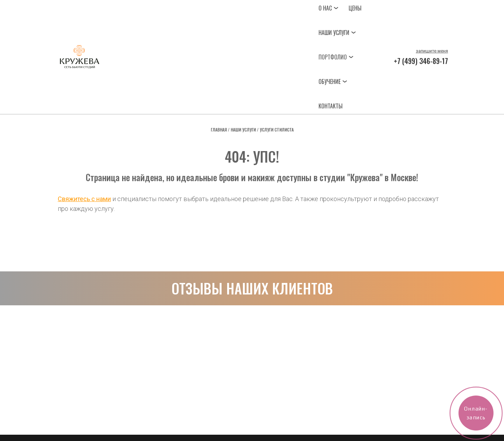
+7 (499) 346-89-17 (421, 61)
